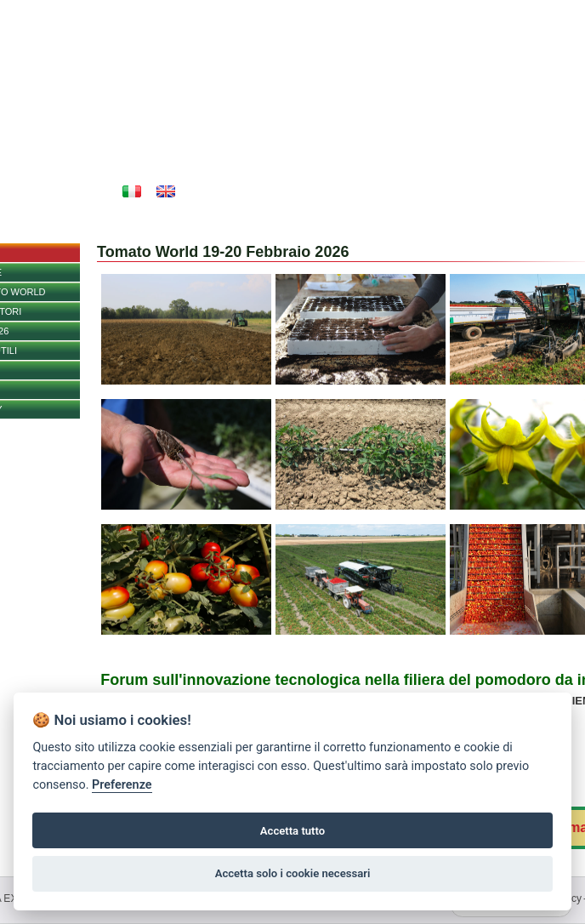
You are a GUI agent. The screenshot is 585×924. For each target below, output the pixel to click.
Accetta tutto (292, 831)
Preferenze (122, 785)
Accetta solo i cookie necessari (293, 873)
